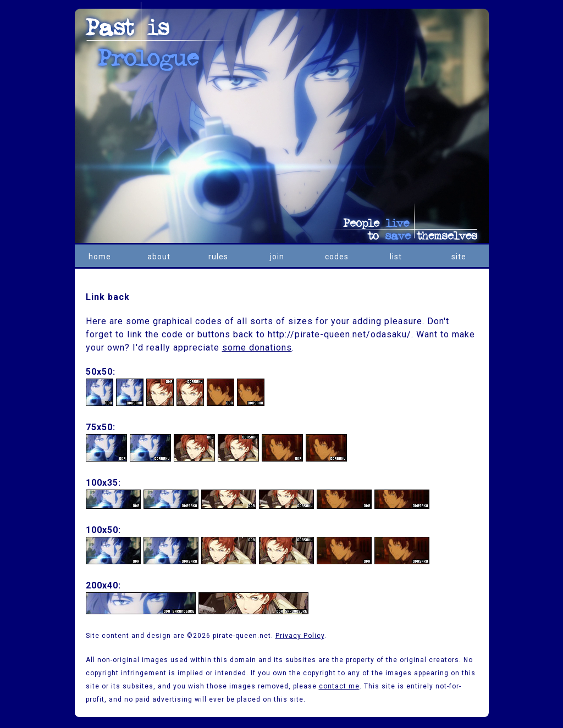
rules (218, 257)
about (159, 257)
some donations (257, 348)
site (459, 257)
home (100, 257)
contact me (339, 686)
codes (337, 257)
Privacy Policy (300, 636)
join (277, 257)
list (396, 257)
